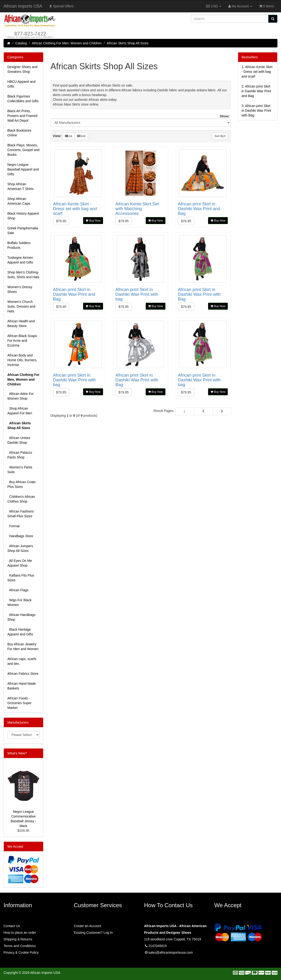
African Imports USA (23, 6)
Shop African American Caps (19, 201)
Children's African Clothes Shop (21, 499)
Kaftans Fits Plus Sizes (21, 578)
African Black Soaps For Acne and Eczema (22, 341)
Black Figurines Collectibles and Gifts (23, 99)
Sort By (220, 136)
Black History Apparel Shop (23, 216)
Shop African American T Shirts (21, 186)
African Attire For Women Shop (21, 396)
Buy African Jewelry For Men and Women (23, 647)
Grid (81, 136)
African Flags (18, 590)
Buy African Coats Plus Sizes (21, 484)
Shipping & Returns (18, 939)
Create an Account (87, 926)
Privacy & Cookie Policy (21, 952)
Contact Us (12, 926)
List (69, 136)
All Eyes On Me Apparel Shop (20, 563)
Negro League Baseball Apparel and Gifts (23, 169)
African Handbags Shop (21, 617)
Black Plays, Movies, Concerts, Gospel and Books (23, 150)
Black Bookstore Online (19, 133)
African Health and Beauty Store (21, 324)
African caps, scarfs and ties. (22, 661)
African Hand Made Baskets (22, 686)
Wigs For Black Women (19, 602)
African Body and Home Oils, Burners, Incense (22, 360)
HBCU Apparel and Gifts (21, 84)
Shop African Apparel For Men (20, 411)
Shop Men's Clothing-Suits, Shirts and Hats (23, 275)
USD (213, 6)
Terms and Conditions (20, 946)
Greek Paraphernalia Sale (23, 231)
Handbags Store (20, 536)
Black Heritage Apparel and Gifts (20, 632)
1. (257, 72)
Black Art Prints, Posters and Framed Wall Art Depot (22, 116)
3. (256, 111)
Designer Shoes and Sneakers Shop (22, 69)
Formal (13, 526)
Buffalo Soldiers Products (19, 245)
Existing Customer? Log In (93, 933)
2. (256, 91)
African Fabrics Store (23, 674)
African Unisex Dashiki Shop (19, 440)
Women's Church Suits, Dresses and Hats (21, 306)
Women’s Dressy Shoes (20, 289)
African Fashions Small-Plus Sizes (21, 514)
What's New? (17, 753)
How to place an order (20, 933)
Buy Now (93, 221)
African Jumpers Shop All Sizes (20, 548)
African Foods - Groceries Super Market (19, 703)
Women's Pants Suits (20, 470)
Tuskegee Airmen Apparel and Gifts (20, 260)
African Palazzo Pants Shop (20, 455)
